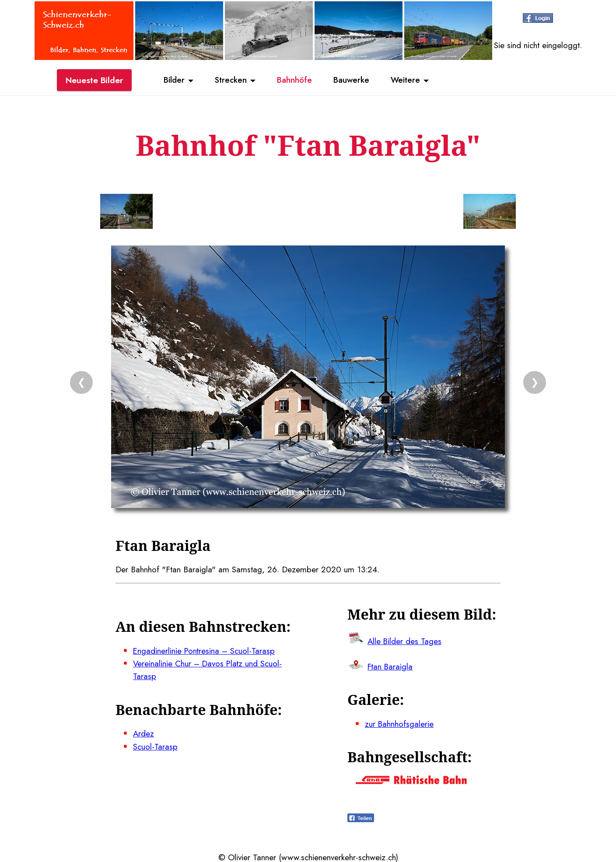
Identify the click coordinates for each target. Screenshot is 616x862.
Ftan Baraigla (391, 666)
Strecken (230, 80)
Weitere (407, 80)
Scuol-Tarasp (156, 745)
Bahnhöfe (294, 80)
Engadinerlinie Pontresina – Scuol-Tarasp (205, 650)
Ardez (144, 732)
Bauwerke (352, 80)
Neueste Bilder (94, 80)
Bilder (172, 80)
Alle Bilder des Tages (405, 641)
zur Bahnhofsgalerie (399, 723)
